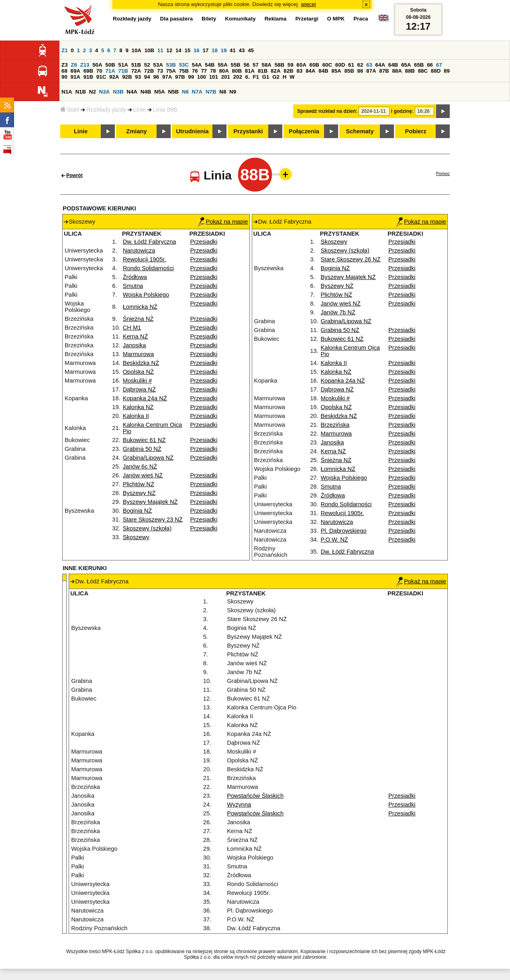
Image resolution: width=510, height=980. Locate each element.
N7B (211, 92)
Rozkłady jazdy (106, 110)
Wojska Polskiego (146, 295)
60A (301, 65)
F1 (256, 77)
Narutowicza (139, 251)
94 (147, 77)
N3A (105, 92)
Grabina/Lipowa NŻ (148, 458)
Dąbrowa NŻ (139, 389)
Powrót (74, 175)
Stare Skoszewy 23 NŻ (153, 520)
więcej (309, 4)
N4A (132, 92)
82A (275, 71)
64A (380, 65)
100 (202, 77)
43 (242, 50)
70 (99, 71)
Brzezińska (335, 425)
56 (246, 65)
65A (406, 65)
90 (64, 77)
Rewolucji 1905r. (145, 259)
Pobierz (416, 131)
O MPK (336, 19)
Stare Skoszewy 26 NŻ (351, 259)
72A (136, 71)
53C (184, 65)
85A (336, 71)
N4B (146, 92)
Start (70, 110)
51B (136, 65)
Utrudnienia (192, 131)
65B (419, 65)
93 (138, 77)
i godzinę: (402, 111)
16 (197, 50)
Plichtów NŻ (139, 484)
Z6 (74, 65)
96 (156, 77)
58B (279, 65)
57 (256, 65)
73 (160, 71)
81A (250, 71)
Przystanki (248, 131)
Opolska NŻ (138, 372)
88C (423, 71)
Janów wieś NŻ (143, 475)
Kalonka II (136, 416)
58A (267, 65)
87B (384, 71)
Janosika (135, 345)
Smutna (133, 286)
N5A (160, 92)
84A (310, 71)
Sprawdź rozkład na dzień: (327, 111)
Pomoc (443, 173)
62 (360, 65)
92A (114, 77)
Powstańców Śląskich (255, 796)
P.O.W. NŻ (335, 540)
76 (195, 71)
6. (248, 77)
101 (214, 77)
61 (351, 65)
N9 (233, 92)
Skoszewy (136, 537)
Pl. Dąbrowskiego (344, 531)
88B (410, 71)
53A (158, 65)
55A (222, 65)
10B (149, 50)
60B (314, 65)
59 (291, 65)
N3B (118, 92)
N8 (223, 92)
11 (160, 50)
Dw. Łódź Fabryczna (150, 242)
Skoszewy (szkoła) (147, 528)
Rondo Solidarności (148, 268)
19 (224, 50)
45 (251, 50)
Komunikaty (240, 19)
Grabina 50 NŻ (142, 449)
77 (204, 71)
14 (178, 50)
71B (123, 71)
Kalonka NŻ (138, 407)
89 (447, 71)
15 (187, 50)
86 (360, 71)
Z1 (65, 50)
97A (167, 77)
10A (137, 50)
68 (64, 71)
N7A (197, 92)
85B (349, 71)
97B (180, 77)
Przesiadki (204, 242)
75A (171, 71)
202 (238, 77)
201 (226, 77)
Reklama (276, 19)
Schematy (360, 131)
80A (224, 71)
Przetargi (307, 19)
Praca (361, 19)
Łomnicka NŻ (140, 307)
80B (237, 71)
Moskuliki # (138, 381)
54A (197, 65)
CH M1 (132, 328)
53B (171, 65)
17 (205, 50)
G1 (266, 77)
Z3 (65, 65)
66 (430, 65)
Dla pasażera (177, 19)
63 (369, 65)
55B (235, 65)
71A (110, 71)
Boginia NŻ (138, 511)
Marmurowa (138, 354)
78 (213, 71)
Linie (140, 110)
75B (184, 71)
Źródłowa (135, 277)
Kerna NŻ (136, 336)
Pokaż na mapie (223, 222)
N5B (173, 92)
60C (327, 65)
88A (397, 71)
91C (101, 77)
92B (127, 77)
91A (75, 77)
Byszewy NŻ (139, 493)
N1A (67, 92)
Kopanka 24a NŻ (145, 398)
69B (88, 71)
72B (149, 71)
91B (88, 77)
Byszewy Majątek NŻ (150, 502)
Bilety (209, 19)
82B (288, 71)
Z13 (85, 65)
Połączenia (304, 131)
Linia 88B (165, 110)
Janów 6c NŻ (140, 467)
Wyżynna (239, 805)
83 (299, 71)
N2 (93, 92)
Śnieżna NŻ (138, 319)
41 (233, 50)
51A (123, 65)
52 (147, 65)
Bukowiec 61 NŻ (144, 440)
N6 (185, 92)
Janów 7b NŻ (338, 312)
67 (439, 65)
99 (191, 77)
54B (210, 65)
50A (97, 65)
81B (263, 71)
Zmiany (136, 131)
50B (110, 65)
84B (323, 71)
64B (393, 65)
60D (340, 65)
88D (436, 71)
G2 (276, 77)
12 (169, 50)
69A (75, 71)
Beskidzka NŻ (141, 363)
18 (215, 50)
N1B (81, 92)
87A (371, 71)
